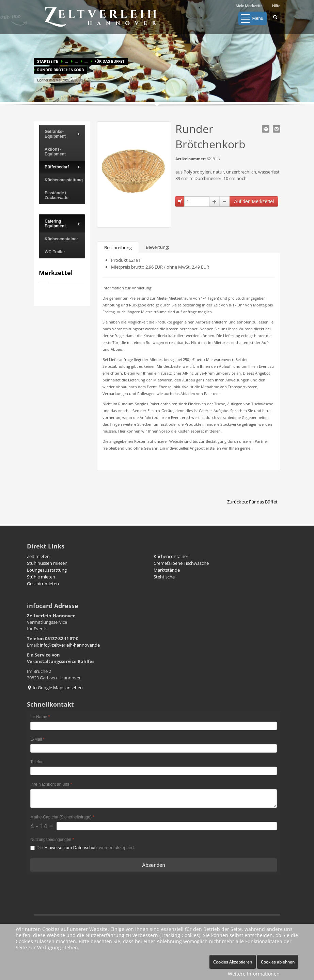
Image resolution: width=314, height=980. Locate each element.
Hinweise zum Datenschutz (71, 848)
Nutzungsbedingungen (52, 840)
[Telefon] (154, 771)
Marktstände (167, 570)
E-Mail (37, 739)
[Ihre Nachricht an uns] (154, 798)
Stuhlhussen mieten (47, 563)
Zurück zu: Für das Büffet (252, 502)
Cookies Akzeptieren (233, 962)
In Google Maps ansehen (55, 688)
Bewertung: (157, 247)
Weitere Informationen (254, 974)
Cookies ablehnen (278, 962)
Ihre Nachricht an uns (51, 784)
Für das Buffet (109, 61)
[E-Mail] (154, 748)
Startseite (48, 61)
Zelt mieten (38, 556)
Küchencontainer (171, 556)
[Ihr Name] (154, 726)
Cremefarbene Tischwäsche (181, 563)
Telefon (37, 762)
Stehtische (164, 577)
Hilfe (276, 6)
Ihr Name (40, 717)
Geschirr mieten (43, 584)
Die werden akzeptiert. (86, 848)
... (66, 61)
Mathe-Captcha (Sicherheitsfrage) (62, 817)
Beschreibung (118, 247)
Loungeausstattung (47, 570)
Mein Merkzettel (250, 6)
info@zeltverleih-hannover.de (70, 645)
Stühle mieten (41, 577)
